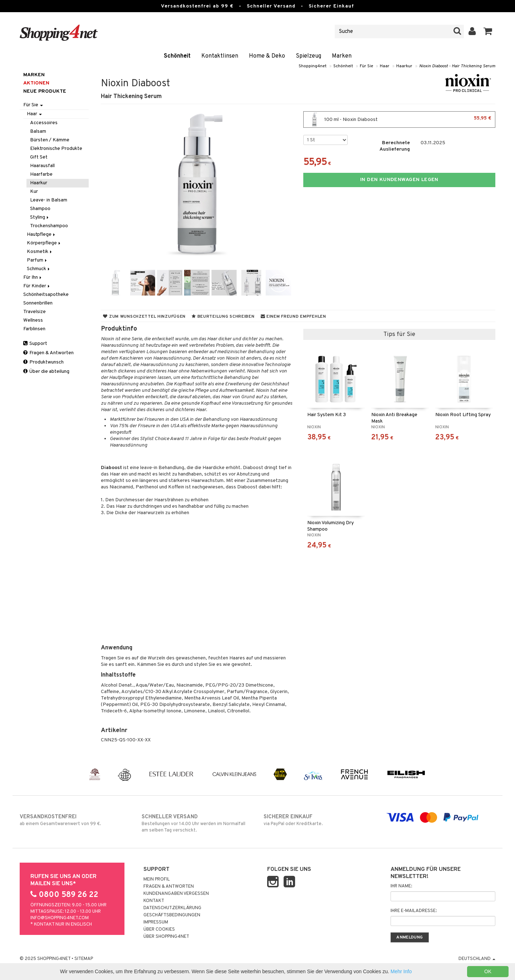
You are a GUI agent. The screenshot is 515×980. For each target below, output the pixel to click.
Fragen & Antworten (48, 353)
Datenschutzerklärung (172, 908)
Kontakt (154, 901)
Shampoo (40, 209)
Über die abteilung (46, 372)
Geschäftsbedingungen (172, 915)
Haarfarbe (41, 174)
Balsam (38, 131)
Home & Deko (267, 56)
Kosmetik (40, 252)
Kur (34, 192)
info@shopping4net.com (60, 918)
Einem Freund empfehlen (293, 317)
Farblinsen (34, 329)
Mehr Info (401, 971)
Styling (40, 217)
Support (35, 344)
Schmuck (39, 269)
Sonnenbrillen (38, 303)
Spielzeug (308, 56)
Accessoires (44, 123)
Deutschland (477, 959)
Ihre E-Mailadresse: (414, 911)
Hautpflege (41, 235)
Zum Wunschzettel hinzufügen (144, 317)
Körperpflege (44, 243)
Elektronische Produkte (56, 149)
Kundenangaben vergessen (176, 894)
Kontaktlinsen (220, 56)
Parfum (37, 260)
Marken (342, 56)
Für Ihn (33, 277)
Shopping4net (313, 66)
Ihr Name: (401, 886)
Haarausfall (42, 166)
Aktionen (36, 83)
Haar (385, 66)
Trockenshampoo (49, 226)
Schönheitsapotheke (46, 295)
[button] (488, 31)
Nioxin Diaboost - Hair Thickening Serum (457, 66)
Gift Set (39, 157)
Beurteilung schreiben (223, 317)
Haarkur (404, 66)
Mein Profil (157, 879)
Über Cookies (159, 930)
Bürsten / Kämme (50, 140)
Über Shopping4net (166, 937)
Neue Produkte (45, 91)
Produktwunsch (43, 362)
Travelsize (35, 312)
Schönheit (177, 56)
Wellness (33, 320)
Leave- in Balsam (49, 200)
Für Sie (366, 66)
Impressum (156, 922)
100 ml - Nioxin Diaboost (399, 120)
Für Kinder (37, 286)
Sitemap (84, 959)
